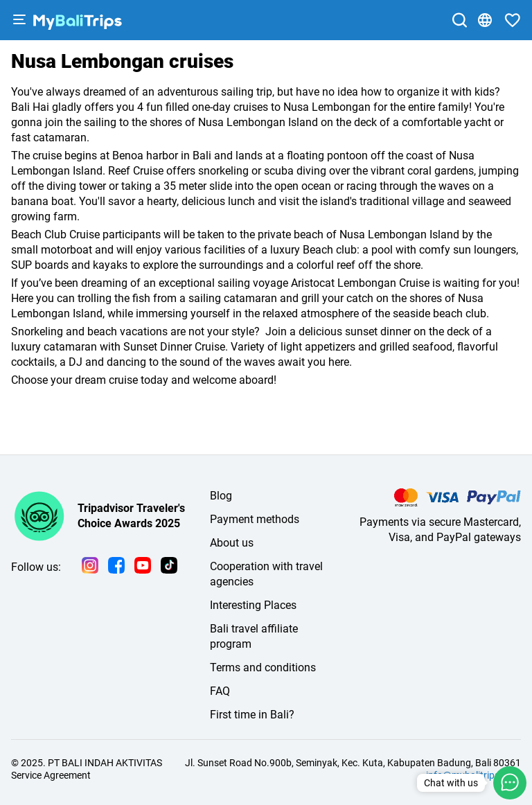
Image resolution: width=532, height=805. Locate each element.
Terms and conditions (263, 667)
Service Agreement (51, 775)
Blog (221, 496)
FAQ (220, 691)
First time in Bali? (252, 715)
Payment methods (255, 519)
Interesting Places (253, 605)
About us (232, 543)
